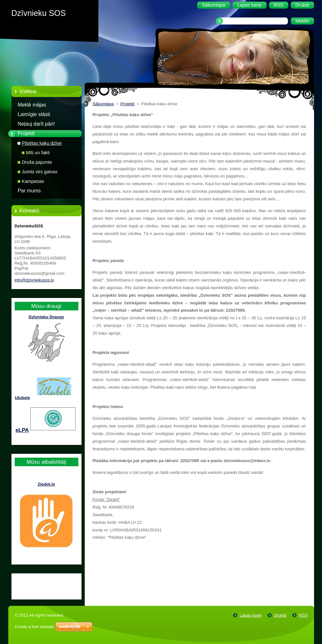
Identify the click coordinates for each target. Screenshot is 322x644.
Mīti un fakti (38, 153)
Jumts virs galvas (40, 172)
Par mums (29, 191)
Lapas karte (250, 615)
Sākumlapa (103, 104)
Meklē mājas (32, 105)
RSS (303, 615)
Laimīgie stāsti (34, 114)
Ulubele (23, 398)
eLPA (22, 430)
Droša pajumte (37, 162)
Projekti (26, 133)
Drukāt (280, 615)
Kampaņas (33, 181)
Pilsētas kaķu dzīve (42, 143)
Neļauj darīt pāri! (36, 124)
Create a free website (34, 627)
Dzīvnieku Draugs (46, 317)
